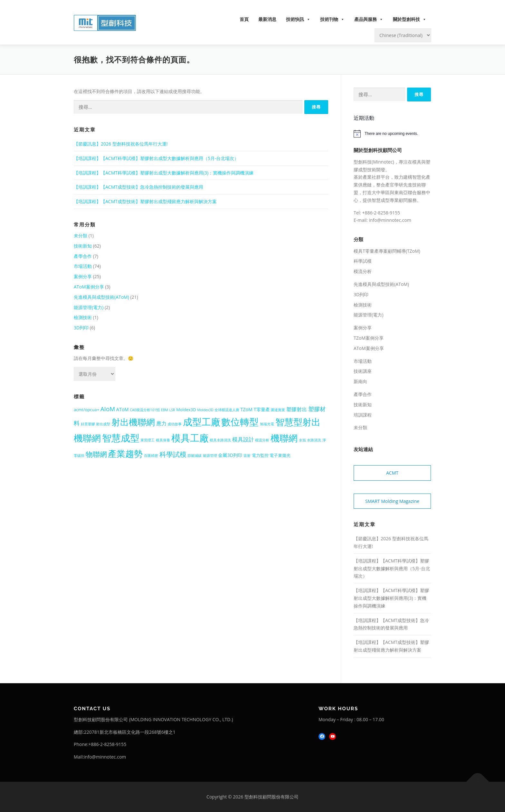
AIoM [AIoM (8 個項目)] (108, 409)
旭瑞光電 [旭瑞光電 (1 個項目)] (267, 424)
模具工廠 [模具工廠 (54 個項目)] (190, 438)
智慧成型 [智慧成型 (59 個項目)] (121, 438)
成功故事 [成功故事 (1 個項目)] (175, 424)
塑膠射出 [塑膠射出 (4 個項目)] (297, 409)
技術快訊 (298, 19)
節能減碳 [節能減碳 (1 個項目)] (195, 456)
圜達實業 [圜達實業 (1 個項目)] (278, 410)
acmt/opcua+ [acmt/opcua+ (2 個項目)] (86, 410)
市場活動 (83, 266)
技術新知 (83, 246)
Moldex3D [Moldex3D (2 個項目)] (186, 410)
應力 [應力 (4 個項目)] (161, 423)
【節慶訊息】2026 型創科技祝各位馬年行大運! (121, 144)
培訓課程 (363, 415)
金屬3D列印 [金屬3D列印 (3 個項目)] (230, 455)
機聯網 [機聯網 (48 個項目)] (284, 438)
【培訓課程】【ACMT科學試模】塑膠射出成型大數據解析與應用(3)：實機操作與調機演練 (164, 173)
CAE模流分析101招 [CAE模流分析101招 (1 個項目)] (145, 410)
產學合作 (83, 256)
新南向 (360, 381)
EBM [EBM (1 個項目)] (165, 410)
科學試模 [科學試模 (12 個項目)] (173, 454)
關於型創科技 (410, 19)
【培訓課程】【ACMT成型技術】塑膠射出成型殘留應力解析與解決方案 (145, 201)
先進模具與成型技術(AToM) (101, 297)
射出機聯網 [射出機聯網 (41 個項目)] (133, 422)
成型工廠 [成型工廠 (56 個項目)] (202, 422)
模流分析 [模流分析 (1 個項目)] (262, 440)
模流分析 (363, 271)
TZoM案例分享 (369, 338)
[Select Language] (403, 35)
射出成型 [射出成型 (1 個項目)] (103, 424)
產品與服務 (369, 19)
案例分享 (83, 276)
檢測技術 (83, 317)
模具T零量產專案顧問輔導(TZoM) (387, 251)
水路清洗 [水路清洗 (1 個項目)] (314, 440)
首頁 (244, 19)
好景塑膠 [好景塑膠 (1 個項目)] (88, 424)
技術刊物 (332, 19)
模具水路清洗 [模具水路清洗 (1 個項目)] (220, 440)
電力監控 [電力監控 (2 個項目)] (260, 455)
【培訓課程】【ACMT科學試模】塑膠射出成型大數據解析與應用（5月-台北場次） (156, 158)
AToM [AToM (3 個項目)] (123, 409)
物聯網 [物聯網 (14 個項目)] (96, 454)
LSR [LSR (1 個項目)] (172, 410)
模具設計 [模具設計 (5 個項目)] (243, 439)
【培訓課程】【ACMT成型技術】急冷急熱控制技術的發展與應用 (138, 187)
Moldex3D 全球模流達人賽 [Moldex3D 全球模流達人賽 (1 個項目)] (218, 410)
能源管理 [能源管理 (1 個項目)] (210, 456)
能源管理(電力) (89, 307)
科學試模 (363, 261)
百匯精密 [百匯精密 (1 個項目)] (151, 456)
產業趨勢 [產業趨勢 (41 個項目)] (125, 453)
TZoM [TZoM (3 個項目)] (246, 409)
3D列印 (81, 328)
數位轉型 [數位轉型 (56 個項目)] (240, 422)
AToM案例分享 (89, 287)
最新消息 (267, 19)
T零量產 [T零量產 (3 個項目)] (262, 409)
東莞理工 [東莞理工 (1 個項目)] (148, 440)
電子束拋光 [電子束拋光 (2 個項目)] (280, 455)
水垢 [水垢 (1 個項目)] (302, 440)
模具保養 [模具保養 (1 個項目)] (163, 440)
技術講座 (363, 371)
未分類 (81, 236)
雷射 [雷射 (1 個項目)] (247, 456)
